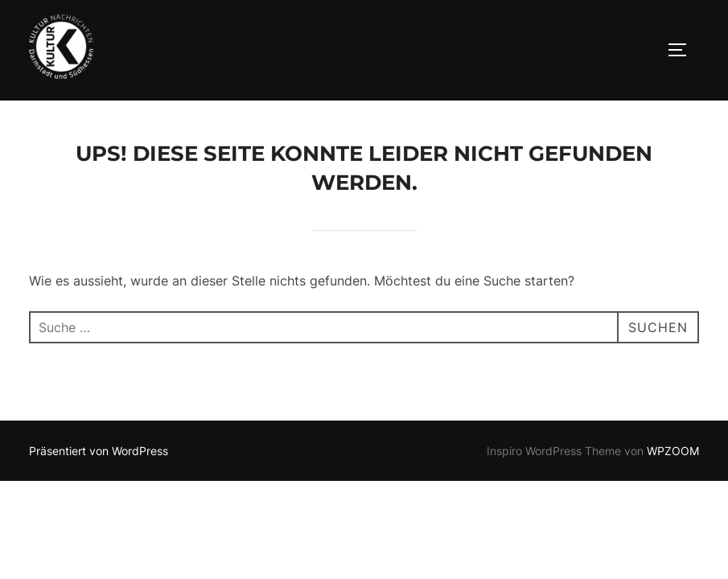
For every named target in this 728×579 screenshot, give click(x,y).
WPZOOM (673, 452)
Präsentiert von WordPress (99, 452)
